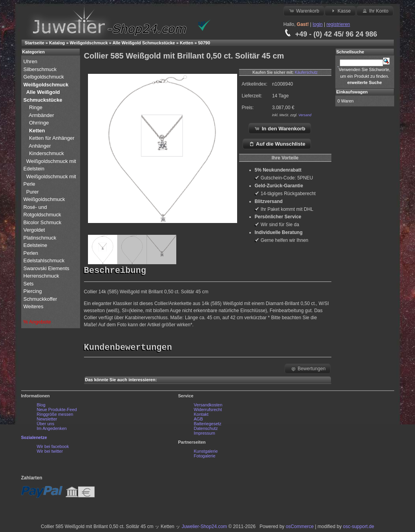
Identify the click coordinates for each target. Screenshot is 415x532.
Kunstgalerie (206, 453)
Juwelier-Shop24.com (204, 528)
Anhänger (40, 146)
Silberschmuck (41, 69)
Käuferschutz (306, 72)
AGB (198, 421)
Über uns (46, 426)
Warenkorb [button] (304, 11)
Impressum (205, 435)
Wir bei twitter (50, 453)
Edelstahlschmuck (44, 261)
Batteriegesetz (208, 426)
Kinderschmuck (47, 153)
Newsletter (47, 421)
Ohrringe (39, 123)
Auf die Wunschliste (277, 144)
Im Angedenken (52, 430)
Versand (305, 115)
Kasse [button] (340, 11)
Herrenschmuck (42, 276)
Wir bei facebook (53, 448)
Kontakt (201, 416)
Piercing (33, 291)
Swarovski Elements (47, 268)
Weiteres (34, 306)
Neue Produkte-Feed (57, 411)
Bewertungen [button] (308, 371)
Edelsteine (36, 245)
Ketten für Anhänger (52, 138)
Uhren (31, 61)
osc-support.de (359, 528)
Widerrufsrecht (208, 411)
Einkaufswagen (352, 92)
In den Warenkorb (280, 128)
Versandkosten (208, 407)
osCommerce (300, 528)
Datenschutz (206, 430)
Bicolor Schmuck (43, 222)
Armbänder (41, 115)
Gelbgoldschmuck (45, 77)
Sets (29, 284)
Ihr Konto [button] (375, 11)
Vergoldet (35, 230)
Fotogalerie (205, 458)
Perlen (32, 253)
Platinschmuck (41, 238)
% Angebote (37, 322)
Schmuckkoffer (40, 299)
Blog (41, 407)
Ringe (36, 107)
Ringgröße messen (55, 416)
